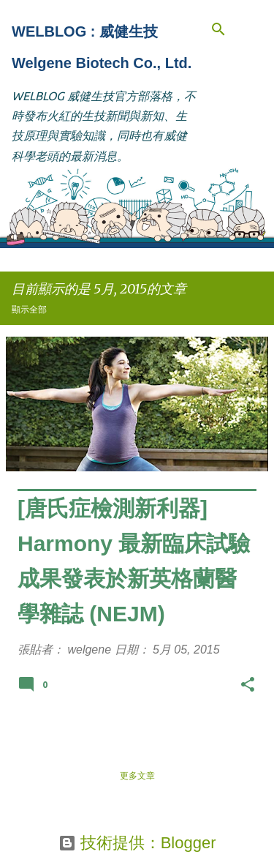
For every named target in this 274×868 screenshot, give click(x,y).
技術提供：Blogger (137, 843)
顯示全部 (29, 309)
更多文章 (137, 775)
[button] (248, 687)
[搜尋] (218, 29)
